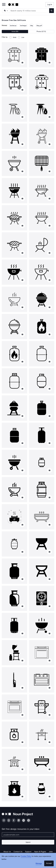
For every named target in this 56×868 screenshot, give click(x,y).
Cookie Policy (26, 856)
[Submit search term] (52, 11)
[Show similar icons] (22, 63)
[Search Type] (6, 11)
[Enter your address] (28, 835)
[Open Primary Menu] (4, 5)
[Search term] (29, 11)
